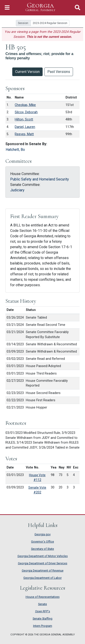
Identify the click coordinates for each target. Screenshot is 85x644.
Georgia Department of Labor (42, 578)
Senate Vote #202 (37, 490)
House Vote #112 (37, 477)
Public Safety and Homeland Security (40, 179)
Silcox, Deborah (26, 112)
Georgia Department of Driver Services (43, 563)
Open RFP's (43, 611)
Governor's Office (42, 542)
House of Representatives (43, 597)
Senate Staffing (42, 619)
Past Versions (59, 72)
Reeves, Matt (24, 134)
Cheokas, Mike (25, 105)
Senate (42, 604)
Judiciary (17, 190)
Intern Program (43, 626)
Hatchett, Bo (15, 150)
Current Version (27, 72)
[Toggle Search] (78, 8)
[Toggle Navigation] (7, 8)
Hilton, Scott (24, 119)
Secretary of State (42, 549)
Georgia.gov (42, 534)
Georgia (40, 7)
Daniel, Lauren (25, 127)
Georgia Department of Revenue (43, 571)
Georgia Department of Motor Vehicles (43, 556)
